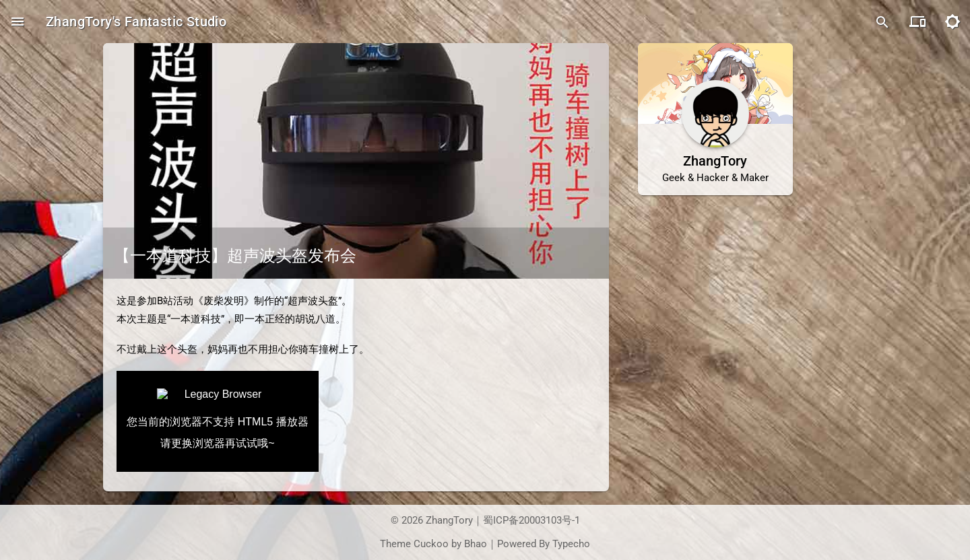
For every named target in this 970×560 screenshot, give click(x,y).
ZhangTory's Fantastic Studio (136, 22)
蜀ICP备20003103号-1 (531, 520)
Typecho (571, 544)
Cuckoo (431, 544)
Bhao (476, 544)
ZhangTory (449, 520)
